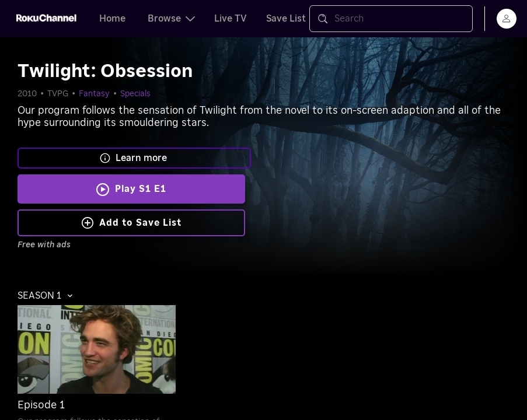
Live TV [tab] (231, 19)
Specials (135, 94)
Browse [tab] (171, 19)
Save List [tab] (286, 19)
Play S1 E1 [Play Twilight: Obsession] (141, 189)
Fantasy (94, 94)
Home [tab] (112, 19)
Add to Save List (132, 223)
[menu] (507, 19)
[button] (48, 296)
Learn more (133, 158)
